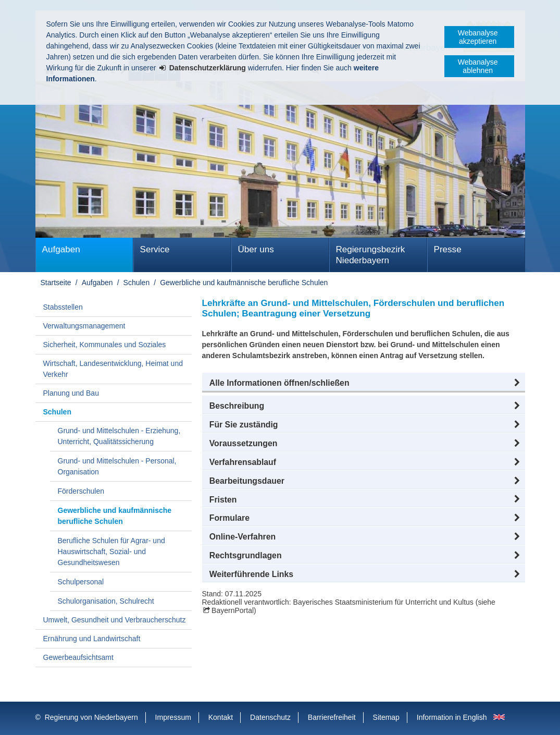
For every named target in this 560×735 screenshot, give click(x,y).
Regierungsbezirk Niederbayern (371, 255)
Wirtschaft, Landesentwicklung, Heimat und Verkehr (113, 369)
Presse (448, 249)
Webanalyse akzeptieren (478, 37)
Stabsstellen (63, 307)
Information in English (452, 717)
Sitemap (386, 717)
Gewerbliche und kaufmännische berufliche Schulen (244, 283)
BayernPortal (233, 610)
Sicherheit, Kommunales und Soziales (105, 345)
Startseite (56, 283)
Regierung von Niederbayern (91, 717)
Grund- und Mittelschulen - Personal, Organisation (117, 466)
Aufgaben (61, 249)
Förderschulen (81, 491)
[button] (364, 383)
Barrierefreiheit (332, 717)
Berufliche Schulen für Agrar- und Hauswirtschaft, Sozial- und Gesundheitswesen (111, 552)
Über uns (256, 249)
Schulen (137, 283)
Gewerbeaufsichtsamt (78, 657)
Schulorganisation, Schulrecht (106, 601)
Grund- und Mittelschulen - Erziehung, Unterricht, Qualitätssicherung (119, 436)
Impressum (173, 717)
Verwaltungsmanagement (84, 326)
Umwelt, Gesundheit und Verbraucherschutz (115, 620)
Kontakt (221, 717)
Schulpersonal (81, 582)
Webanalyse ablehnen (478, 66)
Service (155, 249)
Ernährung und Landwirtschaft (92, 639)
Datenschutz (270, 717)
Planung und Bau (71, 393)
